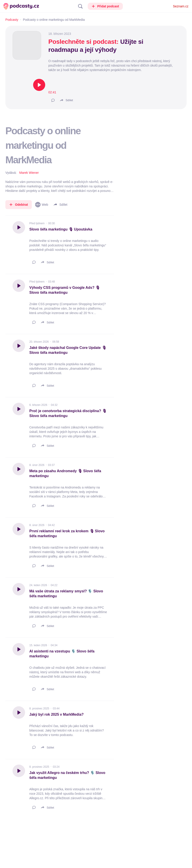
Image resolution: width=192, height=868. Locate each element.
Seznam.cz (181, 6)
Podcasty (12, 20)
